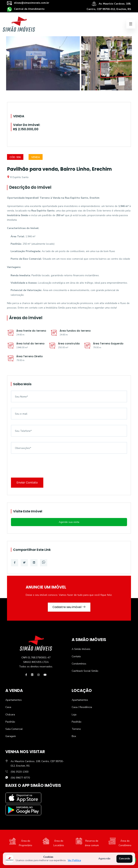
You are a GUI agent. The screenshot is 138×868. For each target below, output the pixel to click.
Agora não (104, 859)
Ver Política (74, 860)
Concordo (124, 859)
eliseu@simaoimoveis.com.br (28, 3)
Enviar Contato (27, 483)
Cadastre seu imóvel (69, 607)
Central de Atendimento (26, 9)
